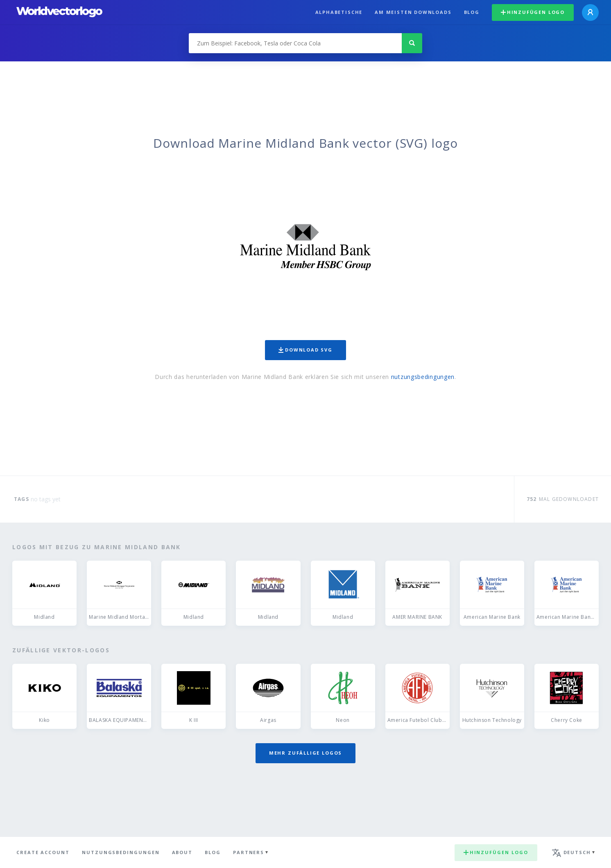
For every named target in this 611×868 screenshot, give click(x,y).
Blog (472, 12)
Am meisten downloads (413, 12)
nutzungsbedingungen (423, 377)
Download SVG (305, 350)
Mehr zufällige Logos (305, 753)
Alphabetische (339, 12)
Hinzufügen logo (533, 12)
